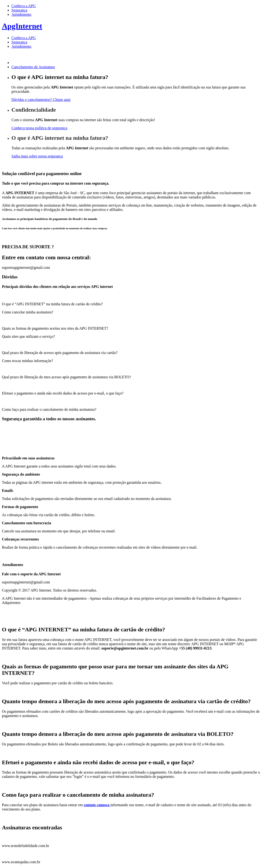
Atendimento (21, 14)
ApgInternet (22, 26)
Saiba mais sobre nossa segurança (37, 156)
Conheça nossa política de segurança (39, 128)
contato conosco (97, 805)
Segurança (19, 10)
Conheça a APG (24, 6)
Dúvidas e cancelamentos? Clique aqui (41, 100)
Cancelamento (33, 67)
